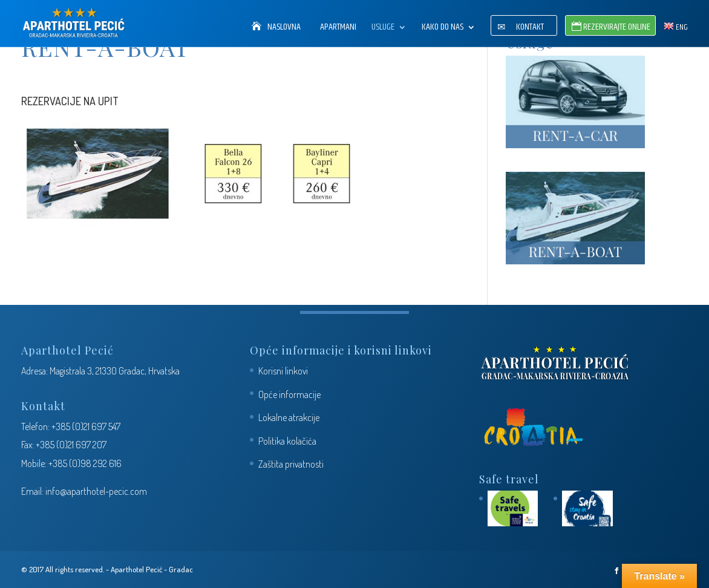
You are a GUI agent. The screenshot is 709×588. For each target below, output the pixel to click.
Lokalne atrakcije (289, 417)
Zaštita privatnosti (291, 464)
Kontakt (530, 29)
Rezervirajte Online (617, 29)
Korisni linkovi (283, 371)
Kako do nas (443, 29)
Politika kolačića (287, 441)
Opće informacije (289, 394)
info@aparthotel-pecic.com (96, 491)
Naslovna (284, 29)
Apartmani (338, 29)
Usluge (383, 29)
